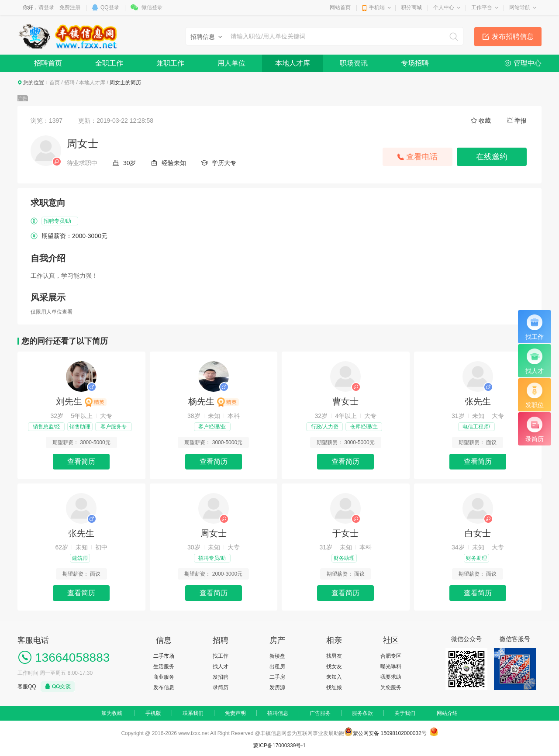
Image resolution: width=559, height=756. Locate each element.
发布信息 (164, 687)
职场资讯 (354, 63)
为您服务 (391, 687)
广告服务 (320, 713)
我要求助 (391, 677)
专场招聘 (415, 63)
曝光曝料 (391, 666)
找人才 (221, 666)
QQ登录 (110, 7)
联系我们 (193, 713)
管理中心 (528, 63)
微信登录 (152, 7)
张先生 (478, 401)
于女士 (345, 533)
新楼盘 (277, 656)
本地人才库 (293, 63)
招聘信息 (278, 713)
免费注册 (70, 7)
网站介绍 (447, 713)
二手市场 (164, 656)
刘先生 (81, 401)
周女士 (214, 533)
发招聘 (221, 677)
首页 (55, 83)
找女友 (334, 666)
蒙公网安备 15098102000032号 (390, 733)
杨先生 (214, 401)
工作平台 (482, 7)
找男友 (334, 656)
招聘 (69, 83)
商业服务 (164, 677)
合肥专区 (391, 656)
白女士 (478, 533)
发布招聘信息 (513, 36)
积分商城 (411, 7)
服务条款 (362, 713)
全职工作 (109, 63)
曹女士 (345, 401)
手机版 (153, 713)
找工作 (221, 656)
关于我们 (405, 713)
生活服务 (164, 666)
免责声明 (235, 713)
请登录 (46, 7)
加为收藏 (112, 713)
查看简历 (81, 461)
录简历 (221, 687)
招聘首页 (48, 63)
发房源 (277, 687)
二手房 (277, 677)
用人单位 (231, 63)
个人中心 (444, 7)
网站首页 (340, 7)
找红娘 (334, 687)
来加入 (334, 677)
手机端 (377, 7)
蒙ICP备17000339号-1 (279, 746)
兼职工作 (170, 63)
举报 (521, 121)
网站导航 (520, 7)
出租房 (277, 666)
